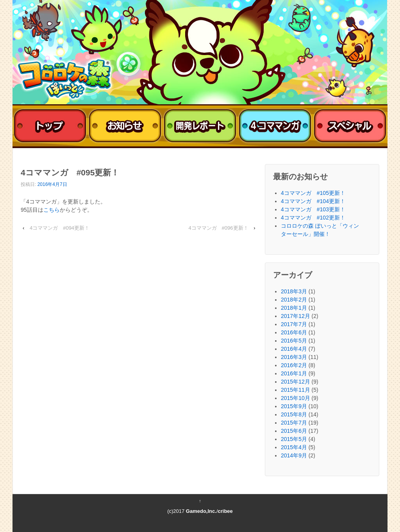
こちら (52, 210)
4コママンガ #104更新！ (313, 201)
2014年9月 (294, 455)
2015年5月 (294, 439)
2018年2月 (294, 300)
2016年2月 (294, 365)
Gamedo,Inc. (201, 511)
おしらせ (125, 126)
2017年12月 (296, 316)
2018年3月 (294, 291)
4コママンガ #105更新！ (313, 193)
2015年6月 (294, 431)
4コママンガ (275, 126)
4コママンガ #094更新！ (60, 228)
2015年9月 (294, 406)
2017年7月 (294, 324)
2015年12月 (296, 382)
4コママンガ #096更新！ (218, 228)
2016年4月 (294, 349)
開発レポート (200, 126)
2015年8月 (294, 414)
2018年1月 (294, 308)
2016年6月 (294, 332)
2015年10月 (296, 398)
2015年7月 (294, 423)
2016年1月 (294, 373)
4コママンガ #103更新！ (313, 209)
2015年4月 (294, 447)
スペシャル (350, 126)
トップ (50, 126)
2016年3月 (294, 357)
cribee (225, 511)
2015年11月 (296, 390)
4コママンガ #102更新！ (313, 218)
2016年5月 (294, 341)
